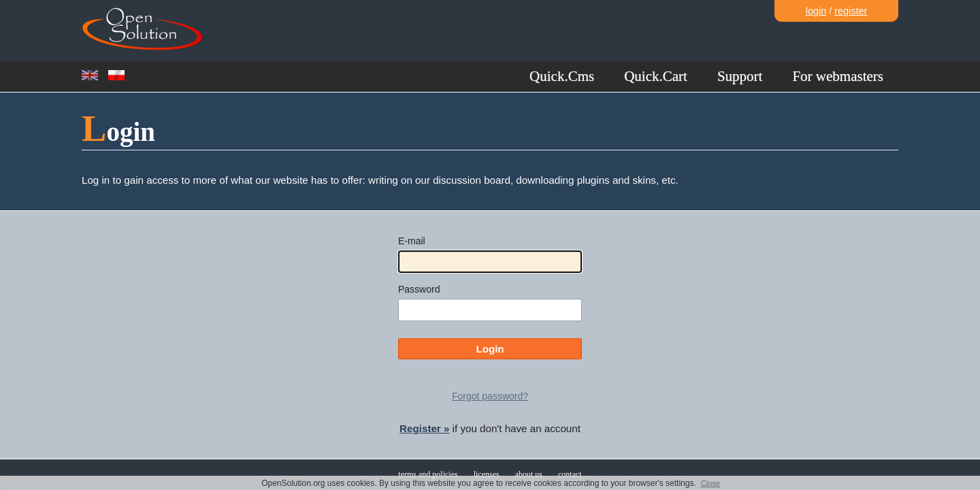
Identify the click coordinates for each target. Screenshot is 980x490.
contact (570, 474)
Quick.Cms (562, 76)
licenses (487, 474)
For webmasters (838, 76)
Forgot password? (490, 396)
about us (529, 474)
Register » (424, 428)
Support (740, 76)
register (851, 11)
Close (710, 483)
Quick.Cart (656, 76)
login (816, 11)
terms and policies (428, 474)
